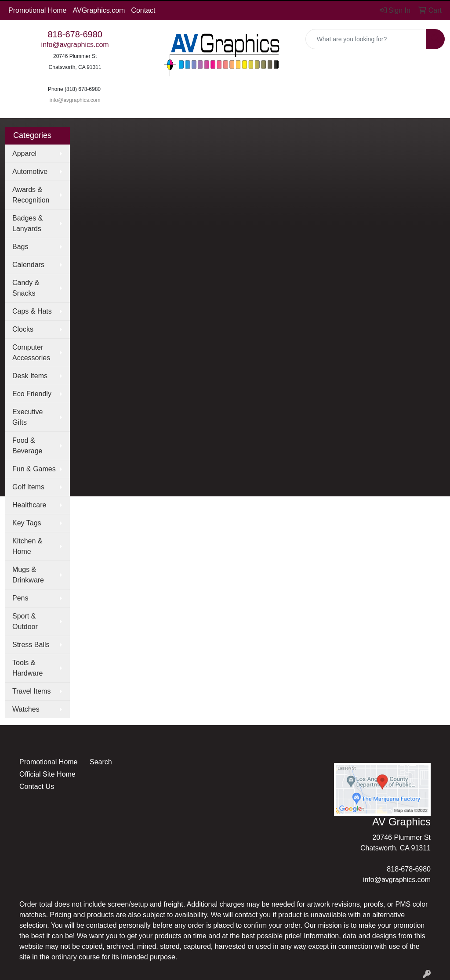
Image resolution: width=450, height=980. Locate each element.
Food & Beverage (27, 446)
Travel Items (31, 691)
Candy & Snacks (26, 288)
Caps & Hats (32, 311)
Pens (20, 598)
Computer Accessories (31, 353)
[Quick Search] (366, 39)
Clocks (23, 329)
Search (101, 762)
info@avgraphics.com (75, 45)
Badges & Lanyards (27, 223)
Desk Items (30, 376)
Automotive (30, 172)
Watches (26, 709)
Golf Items (28, 487)
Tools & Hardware (27, 668)
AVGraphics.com (99, 10)
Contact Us (37, 787)
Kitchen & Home (27, 546)
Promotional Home (38, 10)
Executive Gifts (27, 417)
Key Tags (27, 523)
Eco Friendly (32, 394)
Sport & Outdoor (25, 621)
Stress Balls (31, 645)
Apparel (24, 154)
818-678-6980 (75, 34)
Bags (20, 247)
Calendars (28, 265)
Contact (143, 10)
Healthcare (29, 505)
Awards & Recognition (31, 195)
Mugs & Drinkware (28, 575)
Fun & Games (34, 469)
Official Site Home (47, 774)
